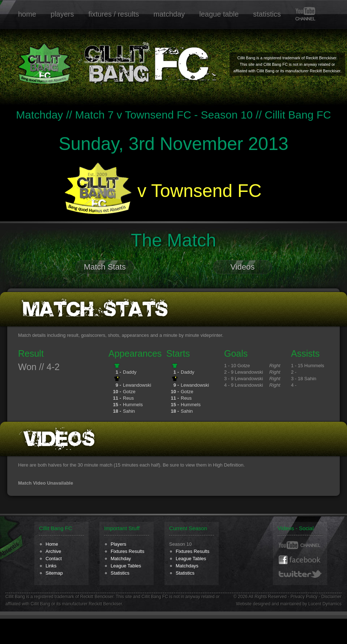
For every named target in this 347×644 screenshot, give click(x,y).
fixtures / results (114, 14)
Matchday (121, 559)
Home (52, 544)
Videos (243, 267)
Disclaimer (331, 597)
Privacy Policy (304, 597)
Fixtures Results (127, 551)
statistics (267, 14)
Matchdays (187, 566)
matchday (169, 14)
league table (219, 14)
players (62, 14)
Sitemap (54, 573)
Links (51, 566)
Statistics (120, 573)
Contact (54, 559)
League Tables (126, 566)
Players (118, 544)
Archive (53, 551)
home (27, 14)
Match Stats (105, 267)
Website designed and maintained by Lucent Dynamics (289, 604)
